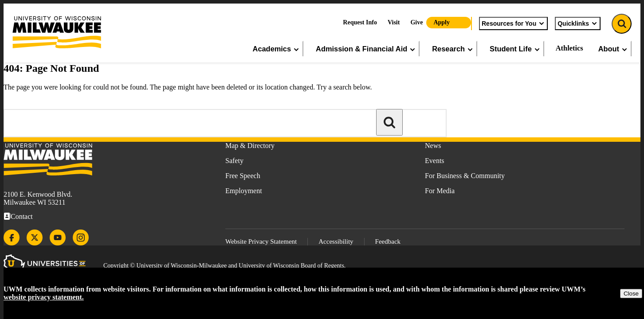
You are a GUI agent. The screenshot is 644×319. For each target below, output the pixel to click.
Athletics (569, 48)
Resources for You (513, 23)
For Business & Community (465, 176)
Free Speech (243, 176)
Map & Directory (250, 146)
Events (435, 161)
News (433, 146)
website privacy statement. (44, 297)
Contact (22, 216)
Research (453, 49)
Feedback (388, 241)
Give (416, 22)
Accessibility (336, 241)
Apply (442, 22)
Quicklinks (578, 23)
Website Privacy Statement (261, 241)
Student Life (515, 49)
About (613, 49)
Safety (234, 161)
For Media (440, 191)
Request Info (360, 22)
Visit (394, 22)
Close (631, 294)
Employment (244, 191)
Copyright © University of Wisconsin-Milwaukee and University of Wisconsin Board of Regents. (224, 266)
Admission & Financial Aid (366, 49)
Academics (277, 49)
